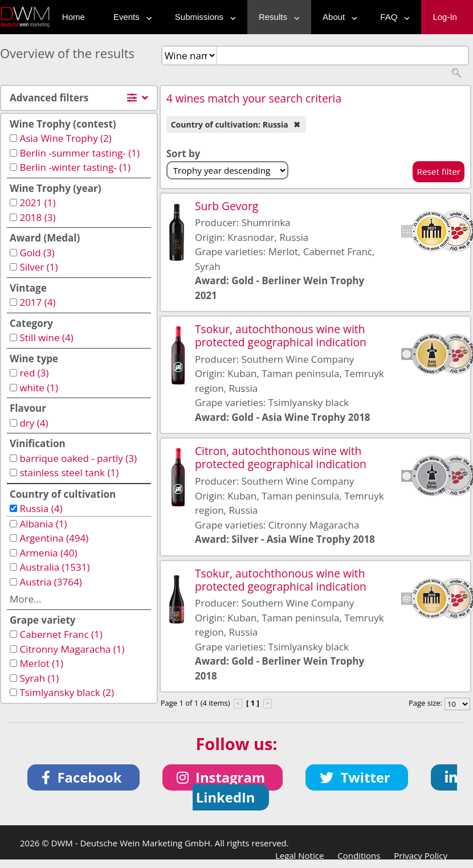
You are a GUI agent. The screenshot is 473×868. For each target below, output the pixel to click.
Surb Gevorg (227, 206)
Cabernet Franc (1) (61, 634)
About (337, 17)
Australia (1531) (54, 567)
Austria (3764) (50, 582)
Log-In (445, 17)
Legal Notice (299, 855)
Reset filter (439, 171)
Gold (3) (37, 253)
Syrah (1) (39, 678)
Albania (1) (43, 524)
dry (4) (34, 423)
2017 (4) (37, 302)
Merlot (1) (41, 663)
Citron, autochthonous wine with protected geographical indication (281, 457)
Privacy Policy (421, 855)
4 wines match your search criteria (254, 98)
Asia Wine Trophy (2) (65, 138)
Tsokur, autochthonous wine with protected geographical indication (281, 335)
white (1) (39, 388)
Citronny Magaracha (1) (72, 649)
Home (74, 17)
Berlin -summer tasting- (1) (79, 153)
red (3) (34, 373)
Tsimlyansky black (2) (67, 692)
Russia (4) (41, 508)
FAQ (392, 17)
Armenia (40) (48, 553)
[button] (83, 777)
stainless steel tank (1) (69, 472)
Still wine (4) (46, 337)
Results (276, 17)
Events (130, 17)
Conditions (359, 855)
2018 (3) (37, 217)
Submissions (203, 17)
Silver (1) (38, 267)
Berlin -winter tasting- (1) (75, 167)
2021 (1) (37, 202)
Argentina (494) (54, 538)
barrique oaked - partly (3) (78, 458)
